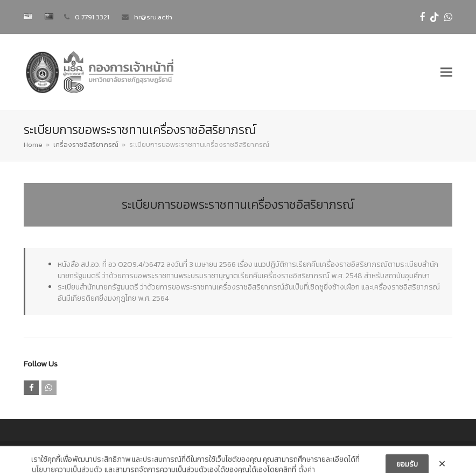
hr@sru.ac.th (153, 17)
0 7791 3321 (92, 17)
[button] (446, 72)
